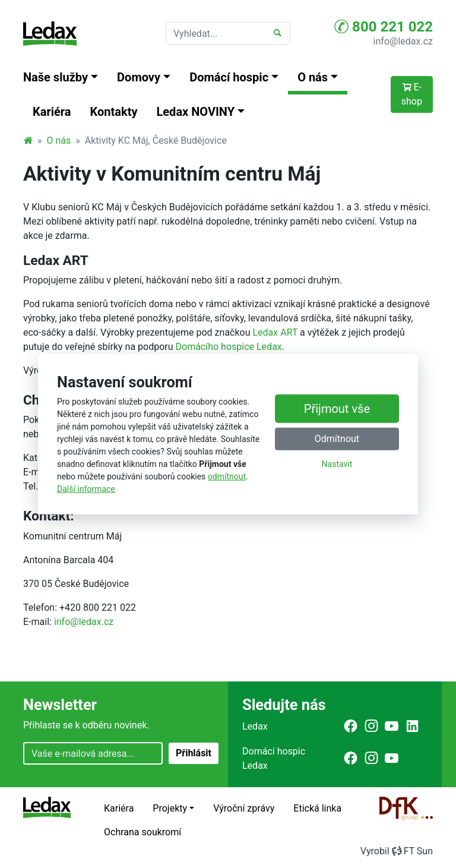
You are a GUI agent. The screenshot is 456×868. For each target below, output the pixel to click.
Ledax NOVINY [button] (196, 112)
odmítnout (227, 476)
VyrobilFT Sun (397, 851)
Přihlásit (194, 753)
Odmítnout (337, 439)
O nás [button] (313, 77)
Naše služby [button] (56, 77)
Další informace (86, 489)
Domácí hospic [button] (229, 77)
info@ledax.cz (403, 41)
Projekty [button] (170, 808)
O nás (59, 141)
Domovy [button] (139, 77)
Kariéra (52, 112)
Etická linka (317, 808)
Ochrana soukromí (142, 832)
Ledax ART (275, 332)
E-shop (412, 94)
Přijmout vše (337, 409)
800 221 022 (384, 27)
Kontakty (114, 112)
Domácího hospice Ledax (229, 347)
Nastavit (337, 464)
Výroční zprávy (244, 808)
